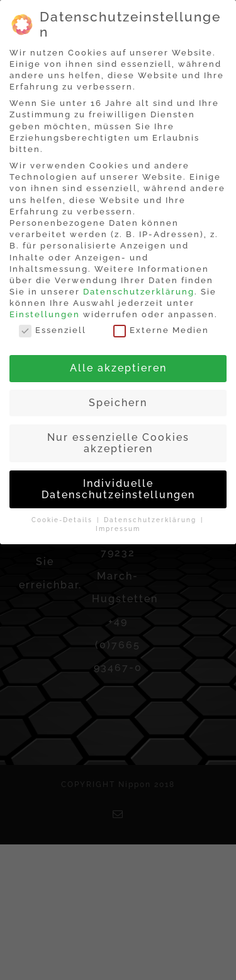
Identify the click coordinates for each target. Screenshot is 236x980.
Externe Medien (161, 330)
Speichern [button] (118, 403)
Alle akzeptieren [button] (118, 368)
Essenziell (53, 330)
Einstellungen (45, 314)
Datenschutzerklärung (139, 292)
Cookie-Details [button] (64, 520)
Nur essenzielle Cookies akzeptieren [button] (118, 443)
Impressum (118, 529)
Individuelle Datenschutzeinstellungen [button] (118, 489)
